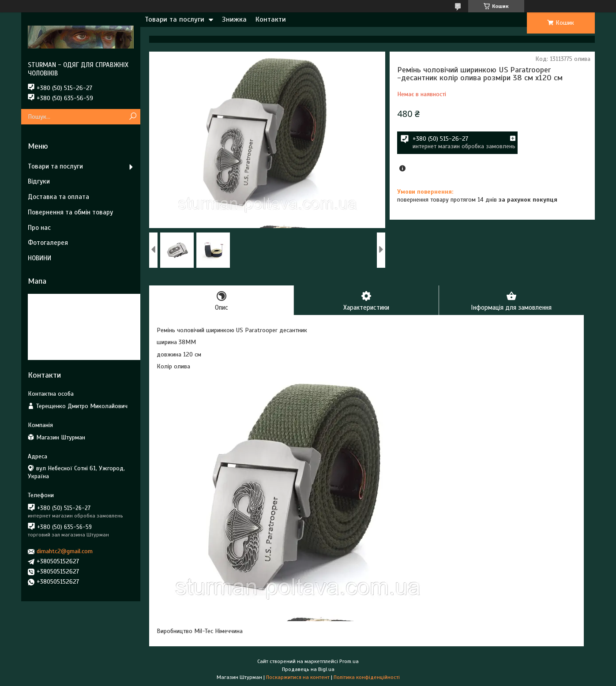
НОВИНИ (39, 258)
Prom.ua (349, 662)
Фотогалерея (48, 243)
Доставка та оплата (58, 197)
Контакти (271, 19)
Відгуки (39, 181)
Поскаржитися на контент (298, 678)
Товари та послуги (175, 19)
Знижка (234, 19)
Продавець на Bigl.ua (308, 670)
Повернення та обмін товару (70, 212)
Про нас (39, 228)
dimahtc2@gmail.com (65, 551)
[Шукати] (133, 117)
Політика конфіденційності (367, 678)
